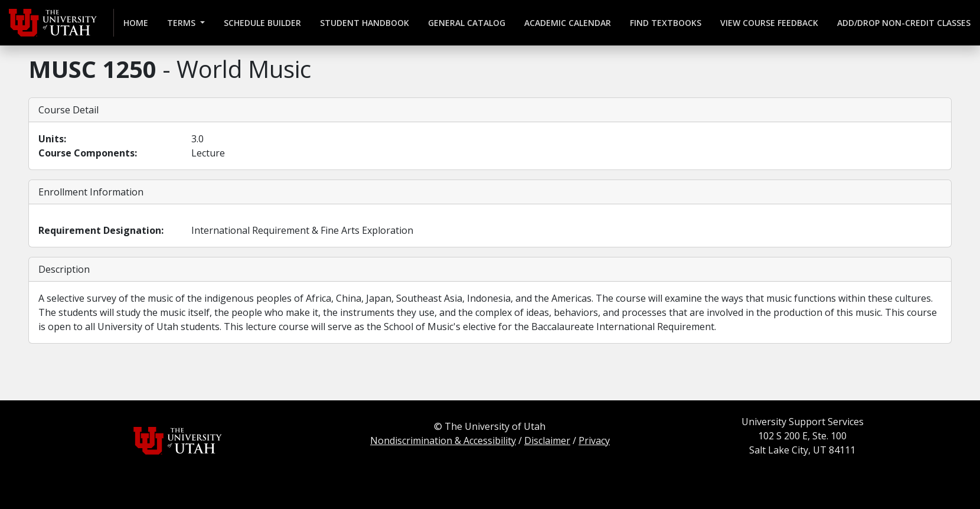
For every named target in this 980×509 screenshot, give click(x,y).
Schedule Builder (262, 23)
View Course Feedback (769, 23)
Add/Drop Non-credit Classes (904, 23)
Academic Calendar (568, 23)
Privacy (594, 441)
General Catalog (467, 23)
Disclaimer (547, 441)
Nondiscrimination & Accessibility (443, 441)
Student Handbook (365, 23)
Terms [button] (182, 23)
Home (136, 23)
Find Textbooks (666, 23)
